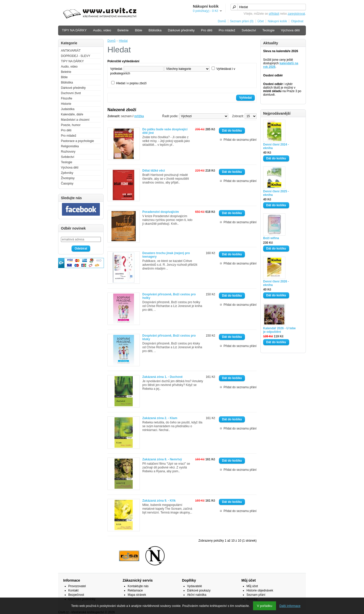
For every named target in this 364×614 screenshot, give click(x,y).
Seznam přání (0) (242, 21)
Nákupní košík (277, 21)
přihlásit (274, 14)
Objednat (297, 21)
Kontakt (73, 590)
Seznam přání (256, 595)
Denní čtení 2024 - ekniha (276, 146)
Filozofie (67, 98)
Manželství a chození (75, 120)
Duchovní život (71, 93)
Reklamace (135, 590)
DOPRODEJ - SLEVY (76, 56)
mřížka (139, 116)
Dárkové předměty (181, 30)
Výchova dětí (290, 30)
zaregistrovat (296, 14)
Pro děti (207, 30)
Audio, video (102, 30)
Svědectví (249, 30)
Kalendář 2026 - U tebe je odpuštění (279, 330)
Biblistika (155, 30)
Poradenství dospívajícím (161, 212)
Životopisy (68, 178)
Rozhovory (68, 152)
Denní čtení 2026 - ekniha (276, 283)
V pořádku (265, 606)
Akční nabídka (197, 595)
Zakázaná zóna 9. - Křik (159, 501)
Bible (139, 30)
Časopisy (67, 183)
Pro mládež (227, 30)
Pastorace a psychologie (77, 141)
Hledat (123, 41)
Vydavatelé (195, 586)
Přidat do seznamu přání (240, 140)
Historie (66, 104)
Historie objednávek (260, 590)
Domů (222, 21)
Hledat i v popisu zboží (131, 83)
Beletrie (123, 30)
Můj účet (252, 586)
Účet (261, 21)
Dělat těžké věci (154, 171)
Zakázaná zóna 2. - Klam (160, 418)
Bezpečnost (76, 595)
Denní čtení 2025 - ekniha (276, 193)
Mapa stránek (137, 595)
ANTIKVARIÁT (71, 51)
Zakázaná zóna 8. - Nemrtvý (162, 459)
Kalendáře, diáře (72, 114)
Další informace (290, 606)
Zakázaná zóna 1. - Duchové (162, 377)
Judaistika (68, 109)
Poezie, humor (71, 125)
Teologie (268, 30)
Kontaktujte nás (138, 586)
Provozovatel (77, 586)
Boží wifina (271, 238)
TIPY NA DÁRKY (74, 30)
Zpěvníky (67, 173)
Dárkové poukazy (199, 590)
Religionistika (70, 146)
